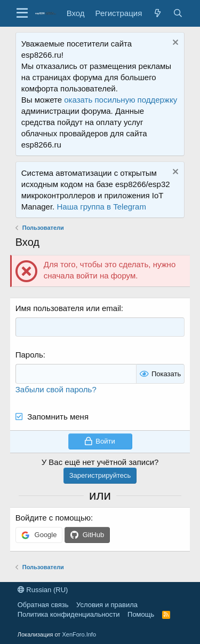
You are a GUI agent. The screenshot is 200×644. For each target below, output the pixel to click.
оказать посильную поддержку (121, 100)
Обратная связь (43, 605)
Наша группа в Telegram (101, 207)
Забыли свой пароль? (56, 389)
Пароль (29, 355)
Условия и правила (107, 605)
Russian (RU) (43, 590)
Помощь (141, 614)
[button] (22, 13)
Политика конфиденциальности (69, 614)
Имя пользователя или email (68, 308)
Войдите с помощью (53, 518)
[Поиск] (178, 13)
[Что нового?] (157, 13)
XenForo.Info (79, 634)
